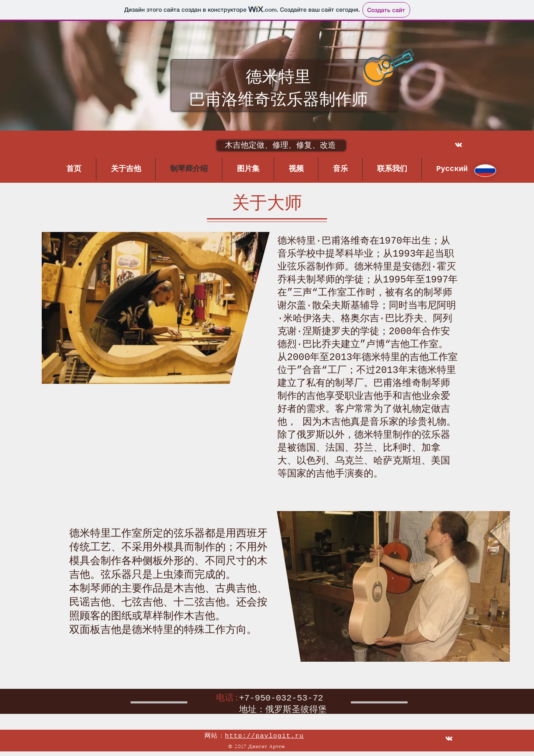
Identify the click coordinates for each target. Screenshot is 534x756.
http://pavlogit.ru (264, 736)
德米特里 (278, 78)
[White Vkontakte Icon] (458, 145)
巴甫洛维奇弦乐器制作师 (278, 101)
